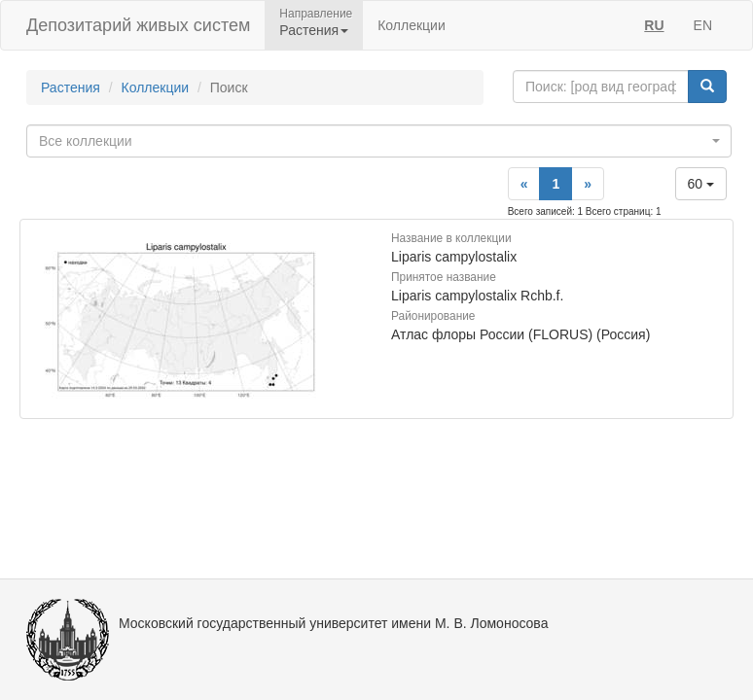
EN (703, 25)
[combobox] (379, 141)
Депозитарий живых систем (138, 25)
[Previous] (524, 184)
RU (654, 25)
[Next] (588, 184)
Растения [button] (314, 30)
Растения (71, 87)
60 (701, 184)
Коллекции (412, 25)
